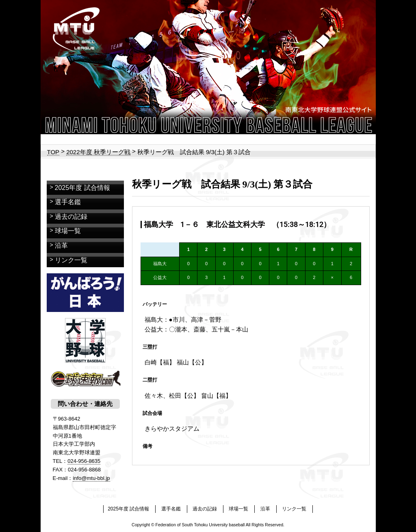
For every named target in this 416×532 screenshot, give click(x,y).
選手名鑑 (68, 202)
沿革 (61, 245)
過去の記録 (71, 217)
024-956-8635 (84, 461)
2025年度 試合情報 (82, 188)
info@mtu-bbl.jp (91, 478)
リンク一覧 (71, 260)
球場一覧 (68, 231)
